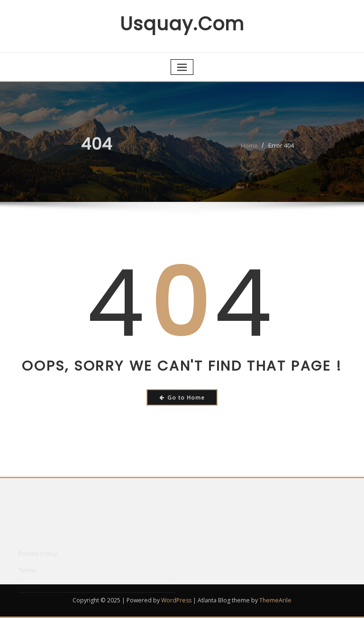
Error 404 (281, 148)
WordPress (176, 600)
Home (249, 148)
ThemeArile (275, 600)
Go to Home (182, 397)
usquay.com (182, 24)
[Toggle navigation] (182, 67)
